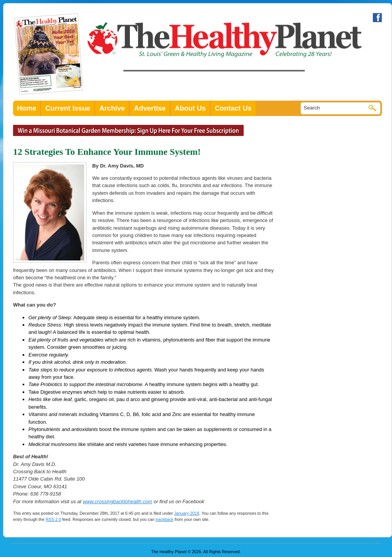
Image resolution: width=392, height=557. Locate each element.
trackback (164, 519)
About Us (190, 108)
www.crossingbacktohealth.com (117, 501)
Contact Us (233, 108)
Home (27, 108)
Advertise (150, 108)
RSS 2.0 (53, 519)
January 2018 (187, 513)
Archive (112, 108)
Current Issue (68, 108)
